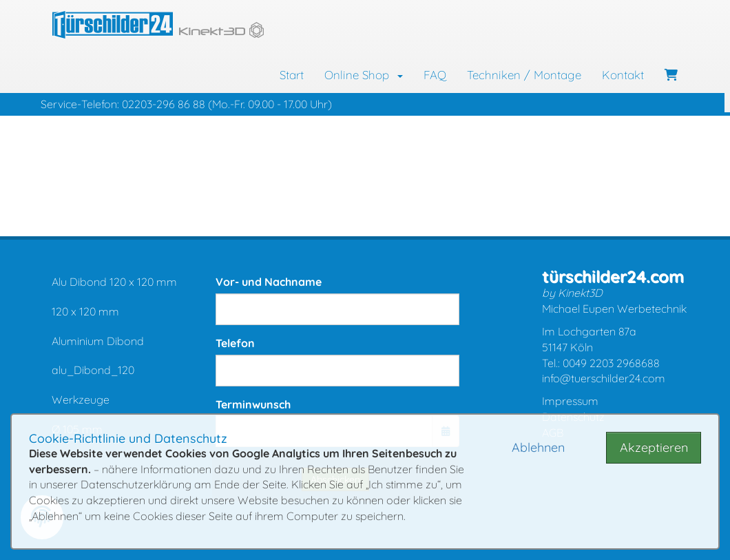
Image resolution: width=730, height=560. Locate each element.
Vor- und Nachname (269, 282)
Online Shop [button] (364, 75)
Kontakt (623, 75)
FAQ (435, 75)
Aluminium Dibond (98, 341)
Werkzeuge (81, 400)
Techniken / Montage (524, 75)
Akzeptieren (654, 447)
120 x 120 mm (85, 311)
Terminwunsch (253, 404)
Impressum (570, 401)
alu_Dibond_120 (93, 370)
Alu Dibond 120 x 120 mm (114, 282)
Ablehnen (538, 447)
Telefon (235, 343)
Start (292, 75)
